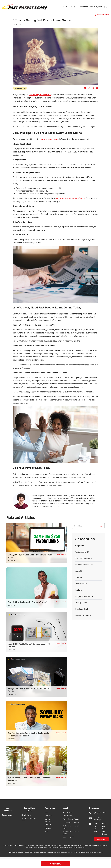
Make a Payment (48, 820)
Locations (49, 816)
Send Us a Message (95, 818)
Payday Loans (7, 815)
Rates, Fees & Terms (71, 819)
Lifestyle (78, 577)
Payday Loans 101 (20, 88)
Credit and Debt (81, 609)
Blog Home (80, 546)
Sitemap (48, 828)
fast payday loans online (40, 95)
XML (46, 831)
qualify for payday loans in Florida (70, 198)
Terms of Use (68, 812)
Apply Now (101, 839)
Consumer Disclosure (71, 822)
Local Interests (81, 584)
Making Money (81, 603)
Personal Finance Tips (84, 565)
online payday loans (50, 139)
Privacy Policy (68, 816)
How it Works (26, 815)
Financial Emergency (83, 558)
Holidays (78, 590)
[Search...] (88, 526)
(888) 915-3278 (102, 15)
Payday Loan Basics (83, 615)
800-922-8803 (68, 837)
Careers (48, 825)
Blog (47, 812)
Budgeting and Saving (84, 596)
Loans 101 (79, 571)
